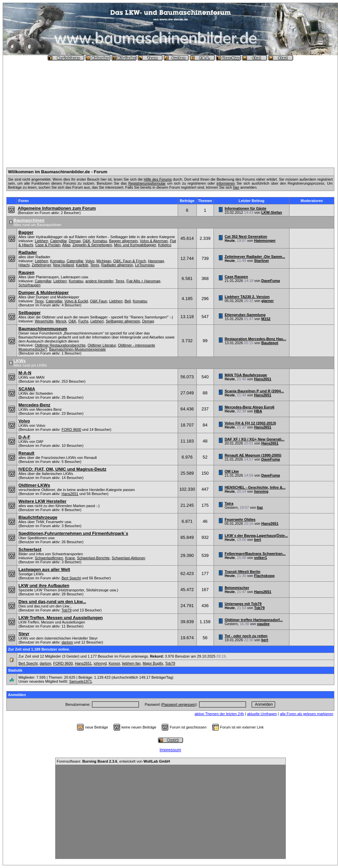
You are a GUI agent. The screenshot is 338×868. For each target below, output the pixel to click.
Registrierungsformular (147, 183)
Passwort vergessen (179, 704)
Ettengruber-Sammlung (245, 315)
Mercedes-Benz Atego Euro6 (249, 407)
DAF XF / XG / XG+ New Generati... (255, 439)
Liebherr (41, 241)
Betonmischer (237, 588)
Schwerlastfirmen (49, 558)
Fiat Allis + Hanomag (143, 281)
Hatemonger (265, 240)
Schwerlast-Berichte (93, 558)
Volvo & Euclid (76, 301)
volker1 (261, 558)
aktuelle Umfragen (262, 714)
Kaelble (82, 265)
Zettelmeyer (41, 265)
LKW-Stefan (272, 212)
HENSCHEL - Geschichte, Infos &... (255, 487)
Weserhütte (44, 321)
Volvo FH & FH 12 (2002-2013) (250, 423)
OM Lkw (232, 471)
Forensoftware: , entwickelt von (113, 761)
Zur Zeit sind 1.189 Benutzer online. (39, 649)
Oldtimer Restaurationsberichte (60, 345)
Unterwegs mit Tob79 (243, 604)
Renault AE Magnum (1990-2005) (253, 455)
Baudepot (270, 343)
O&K (87, 241)
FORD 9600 (71, 429)
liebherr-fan (132, 663)
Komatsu (100, 241)
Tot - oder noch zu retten (246, 636)
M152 (266, 319)
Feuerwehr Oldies (240, 519)
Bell (128, 301)
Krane (70, 558)
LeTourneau (145, 265)
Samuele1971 (81, 681)
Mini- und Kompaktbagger (135, 245)
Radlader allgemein (117, 265)
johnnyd (100, 663)
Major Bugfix (153, 663)
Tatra (229, 503)
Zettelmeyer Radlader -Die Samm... (255, 257)
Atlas (66, 245)
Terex (95, 265)
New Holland (63, 265)
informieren (226, 183)
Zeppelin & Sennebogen (92, 245)
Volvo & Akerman (154, 241)
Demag (74, 241)
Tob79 (67, 610)
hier (236, 187)
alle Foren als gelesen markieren (307, 714)
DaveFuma (271, 281)
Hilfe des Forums (158, 179)
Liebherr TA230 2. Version (247, 297)
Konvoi (114, 663)
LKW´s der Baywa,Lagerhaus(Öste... (256, 536)
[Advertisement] (170, 111)
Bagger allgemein (123, 241)
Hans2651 (263, 379)
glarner (268, 301)
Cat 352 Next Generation (246, 236)
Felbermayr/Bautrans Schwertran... (255, 554)
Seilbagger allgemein (123, 321)
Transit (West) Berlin (242, 572)
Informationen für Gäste (245, 208)
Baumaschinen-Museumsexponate (77, 349)
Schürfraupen (29, 285)
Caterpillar (59, 241)
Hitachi (24, 265)
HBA (258, 411)
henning (261, 491)
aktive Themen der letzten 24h (219, 714)
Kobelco (165, 245)
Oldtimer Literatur (102, 345)
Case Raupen (236, 277)
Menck (61, 321)
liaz (260, 507)
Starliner (262, 261)
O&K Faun (99, 301)
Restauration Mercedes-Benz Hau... (255, 339)
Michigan (104, 261)
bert (258, 540)
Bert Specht (71, 578)
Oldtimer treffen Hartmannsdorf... (254, 620)
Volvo (90, 261)
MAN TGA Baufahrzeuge (246, 375)
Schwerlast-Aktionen (129, 558)
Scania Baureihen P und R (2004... (254, 391)
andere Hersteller (99, 281)
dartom (67, 642)
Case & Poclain (48, 245)
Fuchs (83, 321)
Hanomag (156, 261)
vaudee (263, 624)
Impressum (170, 750)
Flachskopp (264, 576)
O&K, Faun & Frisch (130, 261)
